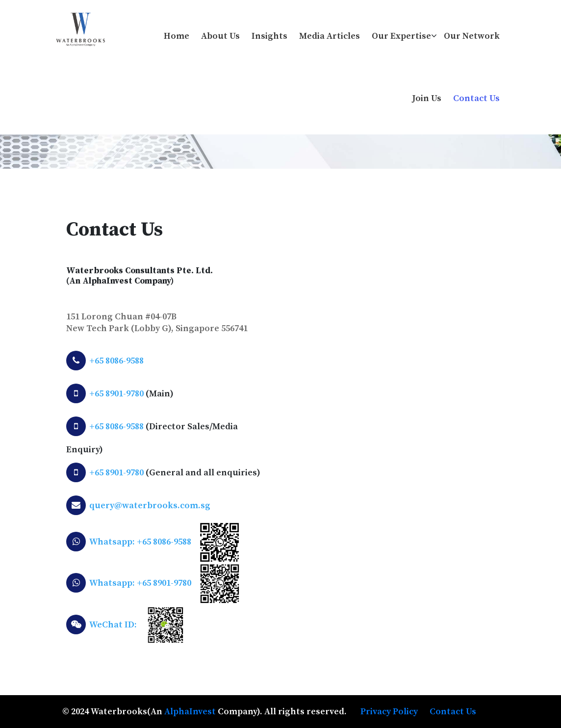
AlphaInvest (190, 712)
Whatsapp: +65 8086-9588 (140, 542)
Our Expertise (401, 36)
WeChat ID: (113, 625)
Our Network (472, 36)
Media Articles (330, 36)
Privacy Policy (389, 712)
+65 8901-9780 (116, 394)
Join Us (427, 98)
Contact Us (476, 98)
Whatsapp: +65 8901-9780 (140, 583)
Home (177, 36)
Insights (269, 36)
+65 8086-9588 (116, 361)
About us (220, 36)
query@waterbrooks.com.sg (150, 506)
